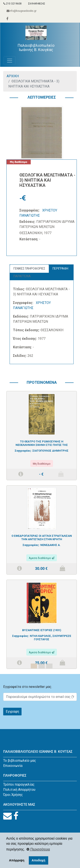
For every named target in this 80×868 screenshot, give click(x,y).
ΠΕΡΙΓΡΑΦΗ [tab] (60, 268)
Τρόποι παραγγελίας (19, 784)
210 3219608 (12, 4)
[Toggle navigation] (10, 61)
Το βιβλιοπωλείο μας (20, 761)
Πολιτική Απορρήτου (19, 790)
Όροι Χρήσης (13, 795)
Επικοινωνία (13, 766)
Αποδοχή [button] (38, 860)
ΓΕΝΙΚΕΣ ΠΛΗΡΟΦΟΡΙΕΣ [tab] (29, 268)
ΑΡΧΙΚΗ (13, 76)
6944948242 (37, 4)
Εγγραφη (12, 711)
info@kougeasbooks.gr (22, 11)
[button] (12, 532)
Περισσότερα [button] (38, 849)
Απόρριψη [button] (17, 860)
